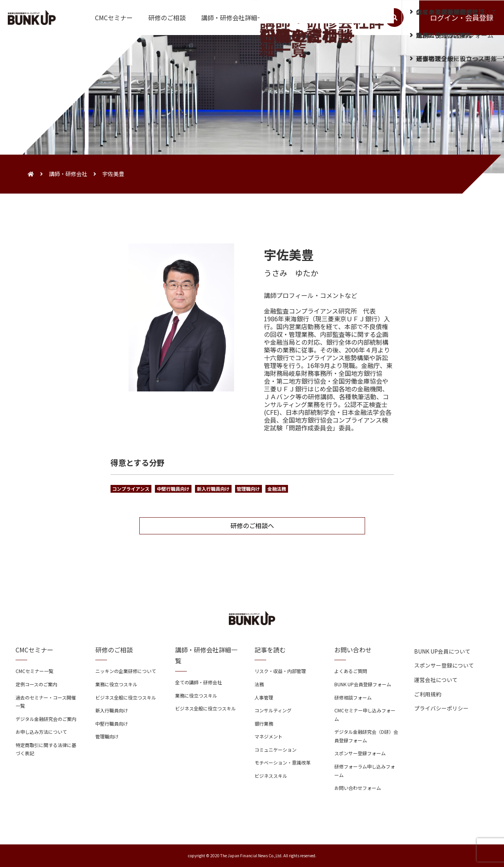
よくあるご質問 (351, 671)
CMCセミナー (114, 18)
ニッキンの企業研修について (126, 671)
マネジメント (269, 736)
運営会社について (436, 680)
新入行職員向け (112, 710)
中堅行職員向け (112, 723)
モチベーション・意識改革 (283, 762)
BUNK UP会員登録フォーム (363, 684)
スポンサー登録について (444, 665)
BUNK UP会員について (442, 651)
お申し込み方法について (41, 732)
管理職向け (107, 736)
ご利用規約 (428, 694)
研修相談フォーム (353, 697)
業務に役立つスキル (116, 684)
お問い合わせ (351, 18)
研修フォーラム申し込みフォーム (365, 771)
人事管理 (264, 697)
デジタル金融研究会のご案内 (46, 719)
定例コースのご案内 (36, 684)
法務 (259, 684)
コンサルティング (273, 710)
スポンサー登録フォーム (360, 753)
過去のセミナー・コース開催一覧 (46, 702)
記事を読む (301, 18)
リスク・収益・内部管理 (280, 671)
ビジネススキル (271, 776)
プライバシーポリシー (441, 708)
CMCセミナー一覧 (34, 671)
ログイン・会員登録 (462, 18)
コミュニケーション (276, 750)
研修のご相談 (167, 18)
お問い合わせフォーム (358, 788)
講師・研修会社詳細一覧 (235, 18)
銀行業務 (264, 723)
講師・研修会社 (68, 174)
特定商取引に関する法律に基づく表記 (46, 749)
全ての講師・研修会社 (198, 682)
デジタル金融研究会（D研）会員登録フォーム (366, 736)
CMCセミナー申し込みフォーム (365, 715)
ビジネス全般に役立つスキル (126, 697)
